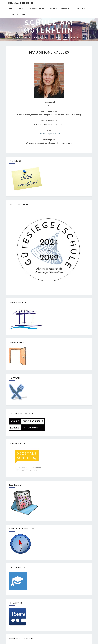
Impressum (26, 15)
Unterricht (65, 9)
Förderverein (13, 15)
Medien (52, 9)
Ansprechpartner (37, 9)
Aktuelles (11, 9)
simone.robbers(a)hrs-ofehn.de (49, 133)
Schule (22, 9)
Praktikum (79, 9)
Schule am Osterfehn (20, 3)
